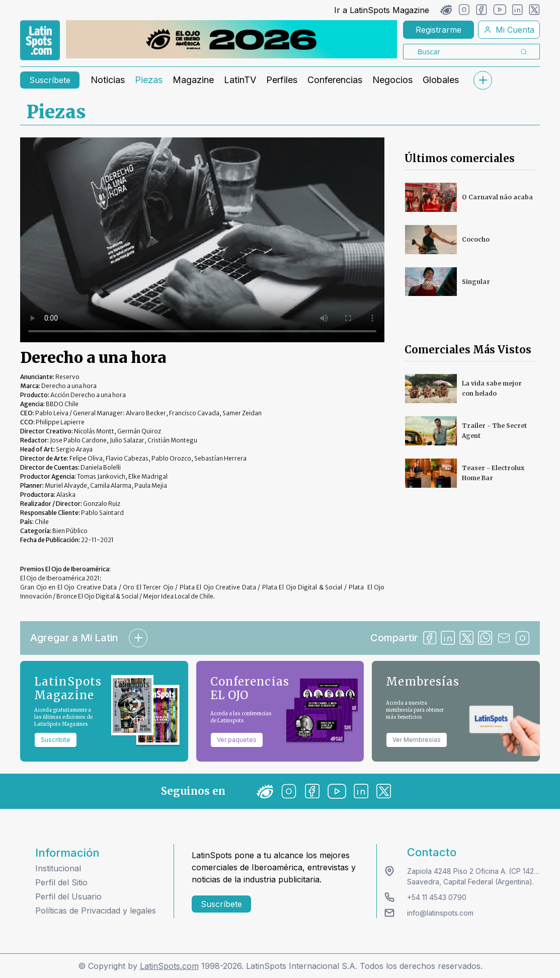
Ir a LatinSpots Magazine (382, 10)
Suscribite (56, 740)
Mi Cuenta (509, 30)
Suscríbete (50, 80)
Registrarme (438, 30)
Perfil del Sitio (61, 882)
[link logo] (40, 40)
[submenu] (483, 80)
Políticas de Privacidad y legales (96, 911)
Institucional (58, 868)
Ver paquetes (237, 740)
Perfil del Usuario (68, 896)
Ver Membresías (417, 740)
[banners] (231, 39)
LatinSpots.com (169, 966)
